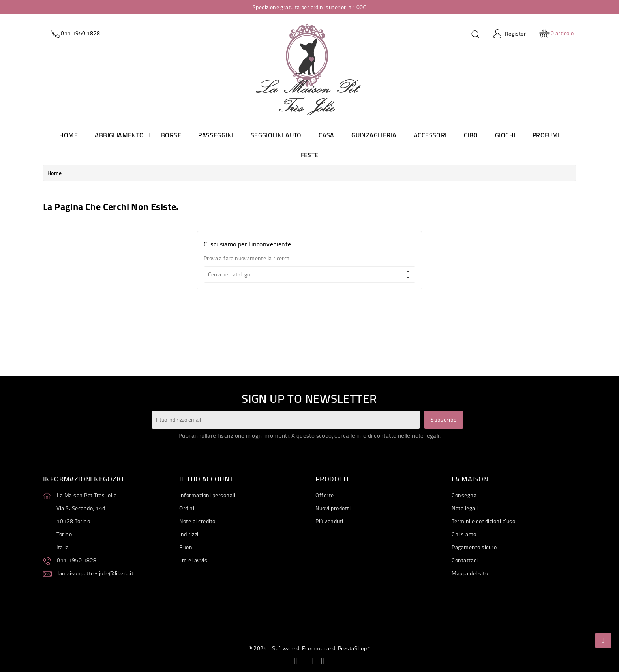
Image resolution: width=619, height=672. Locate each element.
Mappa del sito (470, 573)
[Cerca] (309, 274)
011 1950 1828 (77, 560)
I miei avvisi (194, 560)
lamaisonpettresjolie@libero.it (96, 573)
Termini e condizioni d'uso (483, 521)
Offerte (325, 495)
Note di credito (197, 521)
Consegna (464, 495)
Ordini (187, 508)
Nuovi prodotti (333, 508)
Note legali (465, 508)
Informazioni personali (207, 495)
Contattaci (465, 560)
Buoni (187, 547)
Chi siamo (464, 534)
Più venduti (329, 521)
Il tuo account (206, 479)
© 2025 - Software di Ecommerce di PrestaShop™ (310, 648)
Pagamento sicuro (474, 547)
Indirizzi (189, 534)
